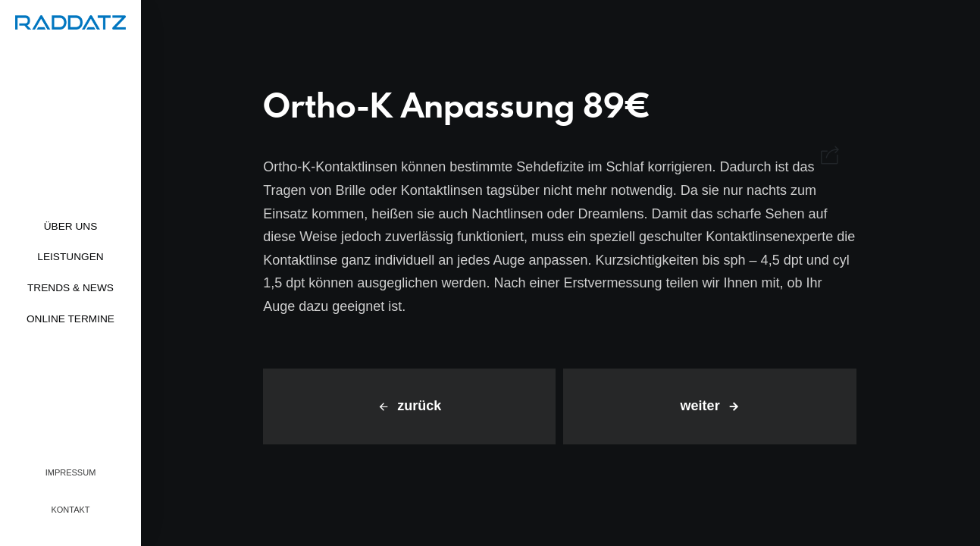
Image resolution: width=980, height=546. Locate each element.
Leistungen (70, 257)
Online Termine (70, 319)
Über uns (71, 226)
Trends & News (70, 288)
